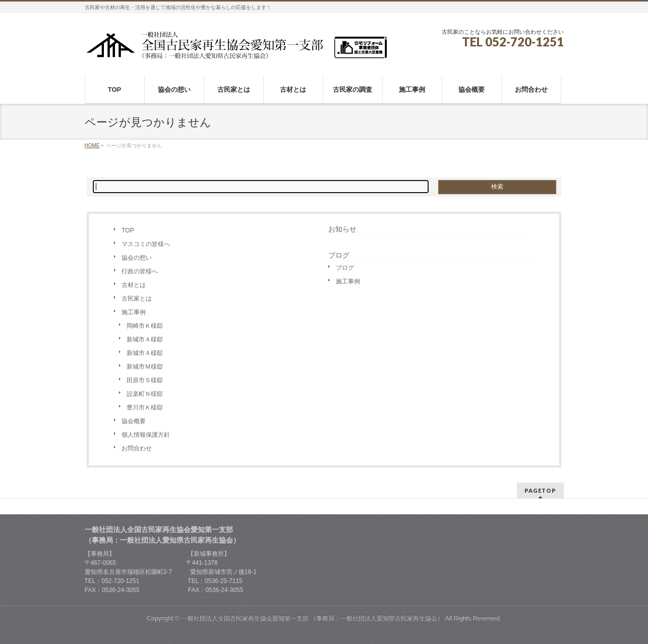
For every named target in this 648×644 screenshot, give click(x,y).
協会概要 (134, 421)
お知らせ (342, 229)
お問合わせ (137, 448)
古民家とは (137, 299)
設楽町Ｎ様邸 (145, 394)
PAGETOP (540, 490)
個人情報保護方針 (146, 435)
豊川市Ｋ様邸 (145, 407)
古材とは (134, 285)
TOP (128, 230)
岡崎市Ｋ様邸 (145, 326)
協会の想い (137, 258)
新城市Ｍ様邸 (145, 367)
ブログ (345, 268)
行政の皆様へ (140, 271)
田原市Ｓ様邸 (145, 380)
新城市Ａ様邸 (145, 339)
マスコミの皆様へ (146, 244)
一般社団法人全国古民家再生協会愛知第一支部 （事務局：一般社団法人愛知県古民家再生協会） (312, 618)
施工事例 (134, 312)
